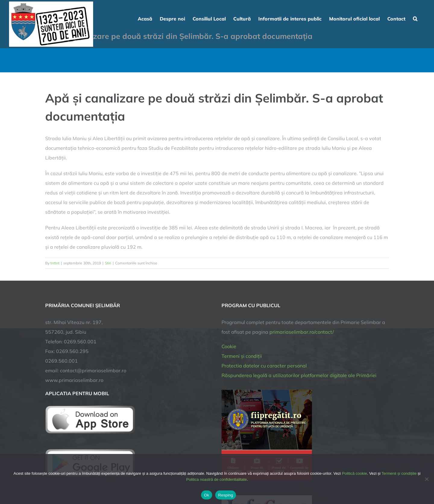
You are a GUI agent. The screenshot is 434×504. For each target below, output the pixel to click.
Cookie (229, 346)
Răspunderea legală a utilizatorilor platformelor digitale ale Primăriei (299, 375)
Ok (207, 495)
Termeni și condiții (242, 356)
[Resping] (426, 479)
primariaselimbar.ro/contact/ (302, 332)
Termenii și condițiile (399, 473)
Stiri (108, 263)
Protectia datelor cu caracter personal (264, 366)
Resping (226, 495)
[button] (415, 18)
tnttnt (55, 263)
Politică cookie (355, 473)
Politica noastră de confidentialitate (217, 479)
